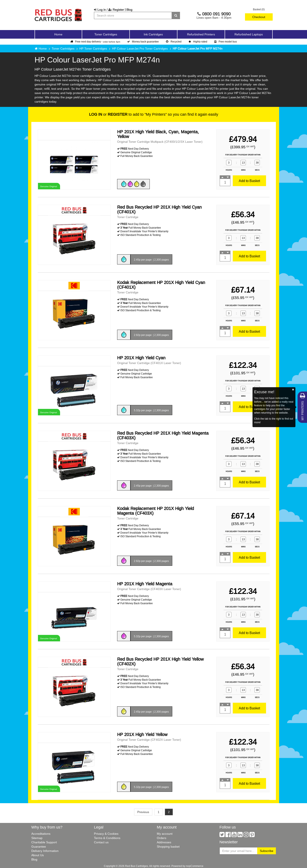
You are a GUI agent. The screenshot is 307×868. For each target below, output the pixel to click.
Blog (129, 10)
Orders (162, 838)
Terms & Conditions (107, 838)
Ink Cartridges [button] (153, 34)
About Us (38, 855)
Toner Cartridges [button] (106, 34)
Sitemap (37, 838)
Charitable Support (44, 842)
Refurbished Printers (201, 34)
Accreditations (41, 834)
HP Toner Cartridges (93, 49)
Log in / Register (109, 10)
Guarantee (39, 847)
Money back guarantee (143, 42)
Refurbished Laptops (249, 34)
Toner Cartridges (63, 49)
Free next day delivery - (95, 42)
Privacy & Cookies (106, 834)
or (108, 114)
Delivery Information (45, 851)
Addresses (164, 842)
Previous (143, 812)
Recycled (174, 42)
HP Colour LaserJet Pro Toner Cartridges (140, 49)
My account (165, 834)
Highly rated (198, 42)
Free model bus (226, 42)
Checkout (259, 17)
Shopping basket (168, 847)
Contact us (101, 842)
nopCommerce (195, 866)
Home (58, 34)
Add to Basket (249, 181)
